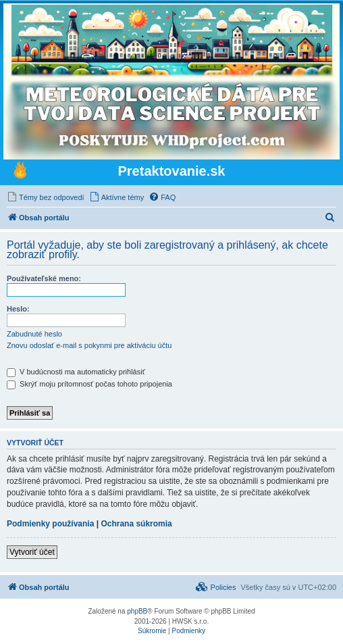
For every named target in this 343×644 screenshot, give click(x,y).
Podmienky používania (50, 524)
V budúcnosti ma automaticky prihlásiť (76, 372)
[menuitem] (46, 197)
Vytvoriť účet (32, 552)
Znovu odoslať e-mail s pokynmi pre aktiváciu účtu (89, 345)
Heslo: (18, 309)
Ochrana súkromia (136, 524)
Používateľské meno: (44, 278)
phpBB (137, 611)
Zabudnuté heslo (34, 334)
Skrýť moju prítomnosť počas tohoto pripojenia (89, 384)
